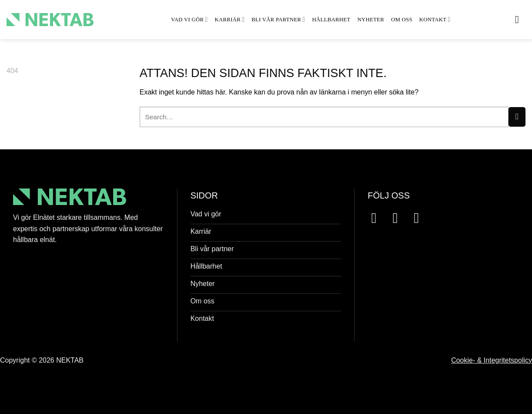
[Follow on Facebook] (378, 218)
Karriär (230, 19)
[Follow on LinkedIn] (421, 218)
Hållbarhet (331, 20)
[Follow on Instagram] (400, 218)
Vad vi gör (189, 19)
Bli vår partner (278, 19)
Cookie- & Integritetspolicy (492, 360)
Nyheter (371, 20)
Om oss (402, 20)
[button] (520, 19)
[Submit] (517, 117)
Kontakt (435, 19)
